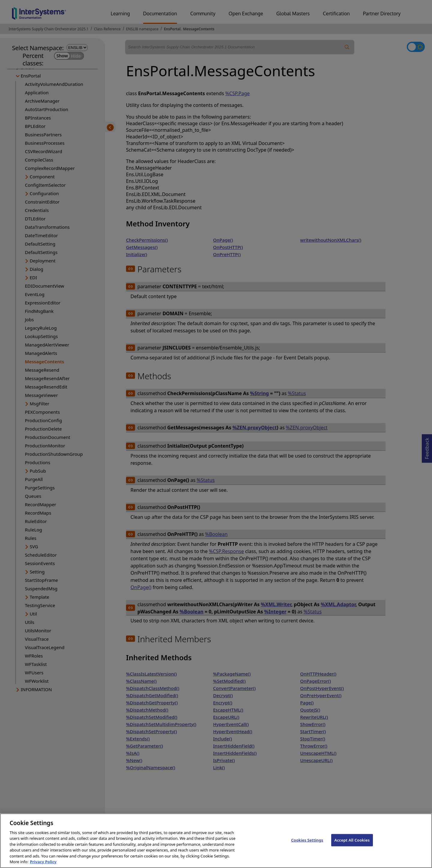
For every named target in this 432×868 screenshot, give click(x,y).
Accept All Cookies (352, 846)
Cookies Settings (307, 846)
